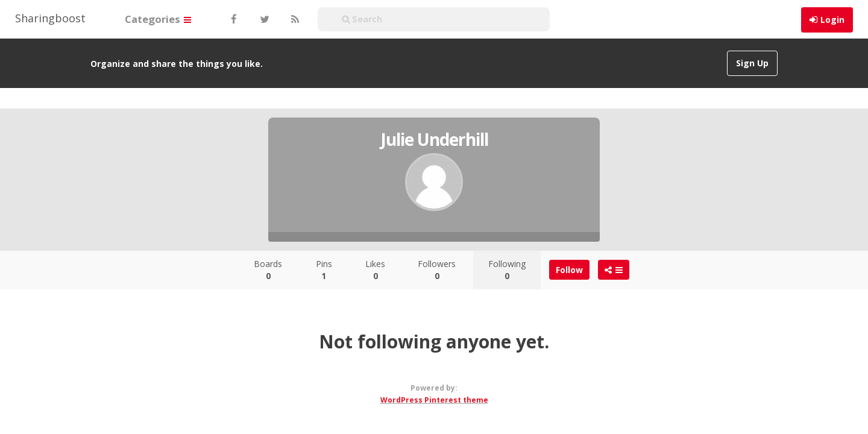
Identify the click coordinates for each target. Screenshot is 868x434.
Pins (324, 270)
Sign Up (752, 63)
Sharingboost (50, 18)
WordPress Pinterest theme (434, 400)
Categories (158, 19)
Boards (268, 270)
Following (507, 270)
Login (832, 20)
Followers (437, 270)
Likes (375, 270)
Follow (569, 270)
